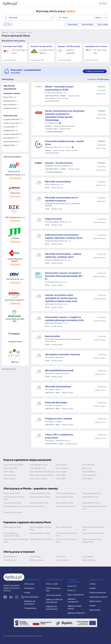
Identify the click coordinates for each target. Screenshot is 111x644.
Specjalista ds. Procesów (96, 46)
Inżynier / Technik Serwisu (59, 163)
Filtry (8, 24)
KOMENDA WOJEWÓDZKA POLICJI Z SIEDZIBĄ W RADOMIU (63, 205)
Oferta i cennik (52, 584)
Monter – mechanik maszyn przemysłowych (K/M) (59, 88)
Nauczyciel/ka (53, 336)
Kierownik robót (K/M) (13, 46)
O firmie (92, 584)
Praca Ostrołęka (89, 560)
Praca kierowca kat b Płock (41, 539)
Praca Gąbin (61, 479)
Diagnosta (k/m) (54, 219)
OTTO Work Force (52, 123)
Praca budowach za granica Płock (93, 528)
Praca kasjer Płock (37, 506)
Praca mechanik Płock (91, 503)
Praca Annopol (9, 479)
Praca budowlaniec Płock (40, 493)
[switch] (95, 71)
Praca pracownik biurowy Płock (16, 506)
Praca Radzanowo (89, 475)
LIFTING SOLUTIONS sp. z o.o (56, 93)
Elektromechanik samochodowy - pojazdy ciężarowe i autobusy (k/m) (64, 236)
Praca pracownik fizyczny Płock (14, 498)
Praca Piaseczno (63, 560)
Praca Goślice (9, 472)
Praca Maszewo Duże (39, 465)
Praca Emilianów (89, 472)
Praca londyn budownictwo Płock (67, 534)
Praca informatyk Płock (13, 512)
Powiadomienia (30, 608)
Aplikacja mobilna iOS (76, 613)
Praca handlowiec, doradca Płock (41, 528)
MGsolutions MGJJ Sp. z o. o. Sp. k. (58, 147)
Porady (27, 593)
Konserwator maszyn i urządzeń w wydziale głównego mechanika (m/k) (64, 319)
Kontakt (93, 588)
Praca (12, 32)
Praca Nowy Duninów (38, 479)
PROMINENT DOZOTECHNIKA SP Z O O (59, 166)
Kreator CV (72, 586)
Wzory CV (72, 590)
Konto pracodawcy (54, 595)
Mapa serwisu (95, 610)
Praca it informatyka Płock (93, 533)
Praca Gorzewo (10, 475)
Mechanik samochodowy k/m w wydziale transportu (62, 199)
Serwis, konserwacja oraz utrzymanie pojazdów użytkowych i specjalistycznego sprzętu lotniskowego (65, 115)
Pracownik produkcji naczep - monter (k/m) (65, 143)
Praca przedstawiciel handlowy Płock (95, 508)
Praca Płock (61, 557)
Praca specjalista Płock (91, 493)
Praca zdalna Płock (64, 527)
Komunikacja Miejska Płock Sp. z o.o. (58, 222)
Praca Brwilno (61, 465)
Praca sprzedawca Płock (40, 497)
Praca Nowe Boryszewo (13, 465)
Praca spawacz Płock (65, 503)
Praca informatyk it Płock (40, 533)
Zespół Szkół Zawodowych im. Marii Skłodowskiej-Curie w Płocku (63, 340)
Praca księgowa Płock (12, 527)
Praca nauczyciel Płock (39, 503)
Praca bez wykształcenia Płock (66, 541)
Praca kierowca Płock (12, 503)
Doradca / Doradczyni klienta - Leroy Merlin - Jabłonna (42, 46)
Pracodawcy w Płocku (9, 369)
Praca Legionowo (37, 560)
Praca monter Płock (11, 493)
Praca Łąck (87, 468)
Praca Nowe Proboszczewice (42, 475)
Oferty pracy (29, 584)
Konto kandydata (31, 597)
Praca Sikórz (61, 475)
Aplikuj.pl (5, 32)
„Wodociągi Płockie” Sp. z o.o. (56, 282)
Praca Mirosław (88, 465)
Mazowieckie (21, 32)
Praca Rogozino (62, 468)
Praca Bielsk (87, 479)
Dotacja (92, 606)
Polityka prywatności (98, 593)
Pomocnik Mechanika (56, 403)
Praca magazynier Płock (66, 493)
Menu (103, 3)
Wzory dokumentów (76, 595)
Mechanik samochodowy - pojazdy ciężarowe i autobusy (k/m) (63, 255)
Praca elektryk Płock (90, 497)
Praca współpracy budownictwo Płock (11, 534)
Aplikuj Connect (95, 601)
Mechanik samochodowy (58, 182)
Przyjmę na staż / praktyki (59, 419)
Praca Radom (35, 557)
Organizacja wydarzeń (98, 597)
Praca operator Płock (64, 497)
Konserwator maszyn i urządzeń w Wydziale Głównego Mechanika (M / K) (64, 276)
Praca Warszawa (10, 557)
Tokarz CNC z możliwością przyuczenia (59, 436)
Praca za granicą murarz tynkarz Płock (92, 541)
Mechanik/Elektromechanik (59, 370)
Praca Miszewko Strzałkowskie (42, 472)
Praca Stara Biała (10, 468)
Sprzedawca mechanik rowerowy (63, 354)
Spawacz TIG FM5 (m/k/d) (69, 46)
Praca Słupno (61, 472)
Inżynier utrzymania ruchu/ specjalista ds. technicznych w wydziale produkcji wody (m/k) (61, 298)
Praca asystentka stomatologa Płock (16, 541)
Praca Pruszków (10, 560)
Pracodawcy (29, 588)
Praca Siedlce (88, 557)
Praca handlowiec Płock (66, 506)
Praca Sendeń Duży (38, 468)
